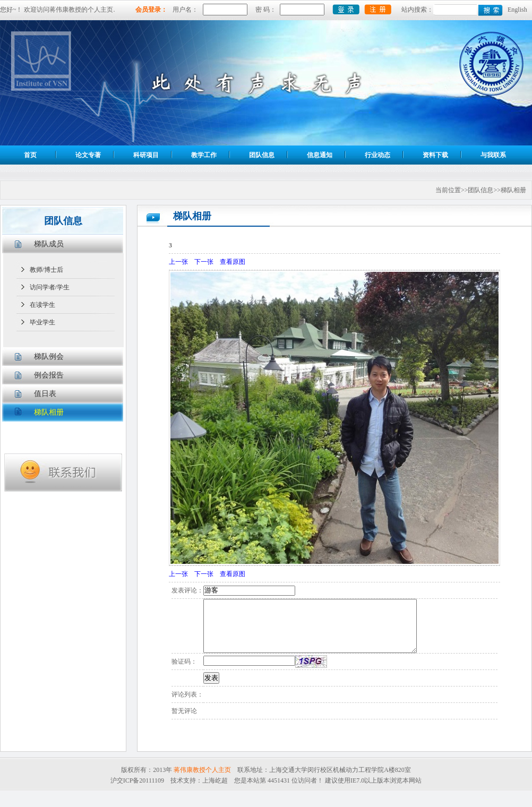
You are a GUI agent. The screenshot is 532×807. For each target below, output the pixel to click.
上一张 (178, 262)
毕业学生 (42, 322)
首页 (30, 155)
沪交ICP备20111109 (137, 780)
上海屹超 (215, 780)
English (517, 10)
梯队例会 (49, 357)
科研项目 (146, 155)
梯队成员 (49, 244)
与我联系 (493, 155)
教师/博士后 (46, 270)
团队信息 (262, 155)
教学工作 (204, 155)
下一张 (204, 262)
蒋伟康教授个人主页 (202, 770)
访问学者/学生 (50, 287)
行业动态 (377, 155)
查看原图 (233, 262)
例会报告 (49, 375)
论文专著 (88, 155)
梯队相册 (49, 412)
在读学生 (42, 305)
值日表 (45, 394)
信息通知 (320, 155)
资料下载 (435, 155)
